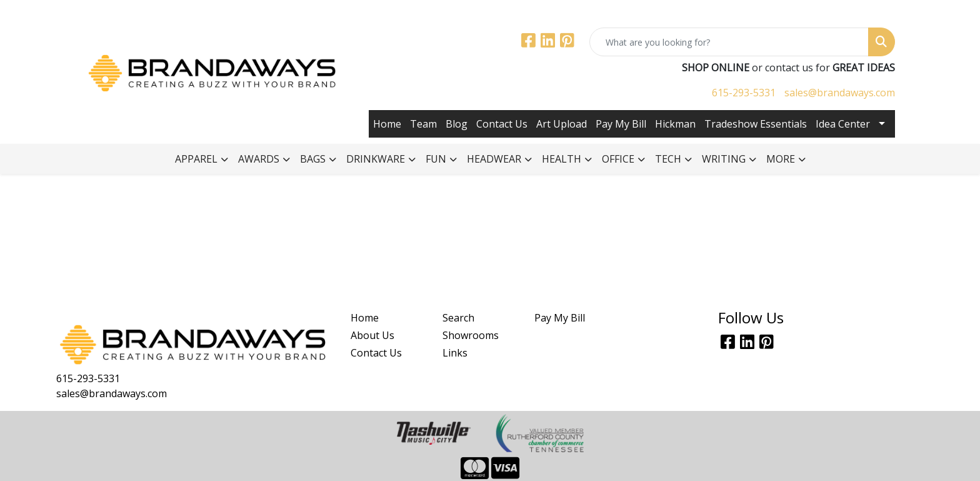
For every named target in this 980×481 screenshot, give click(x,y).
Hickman (675, 124)
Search (458, 318)
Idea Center (843, 124)
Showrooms (471, 335)
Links (455, 353)
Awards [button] (259, 159)
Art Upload (562, 124)
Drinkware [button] (376, 159)
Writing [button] (724, 159)
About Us (372, 335)
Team (423, 124)
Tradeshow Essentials (756, 124)
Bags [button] (313, 159)
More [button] (781, 159)
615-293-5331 (744, 93)
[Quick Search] (729, 42)
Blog (457, 124)
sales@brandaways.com (840, 93)
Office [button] (618, 159)
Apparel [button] (196, 159)
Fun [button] (436, 159)
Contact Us (502, 124)
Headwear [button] (494, 159)
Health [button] (562, 159)
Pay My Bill (621, 124)
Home (387, 124)
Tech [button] (668, 159)
